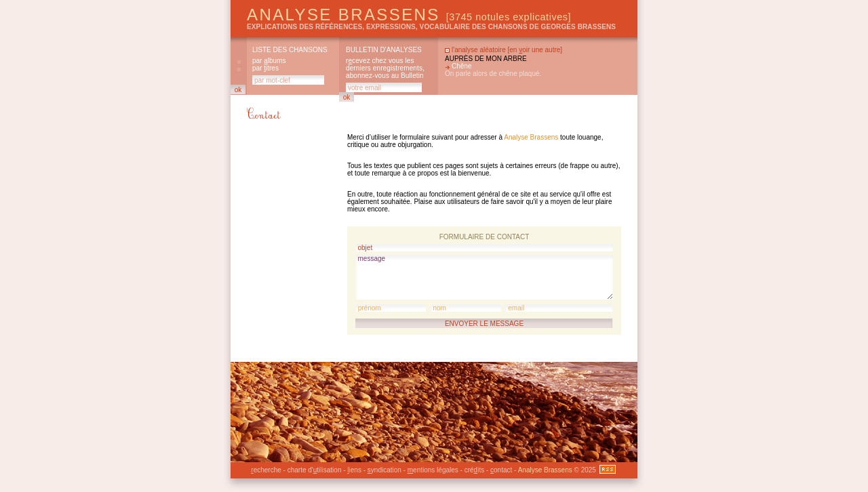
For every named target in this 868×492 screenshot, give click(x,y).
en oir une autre (535, 50)
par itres (265, 68)
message (485, 277)
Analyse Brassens (409, 15)
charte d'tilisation (315, 470)
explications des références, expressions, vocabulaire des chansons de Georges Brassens (431, 27)
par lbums (269, 61)
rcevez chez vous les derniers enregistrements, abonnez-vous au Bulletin (385, 68)
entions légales (433, 470)
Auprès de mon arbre (486, 59)
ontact (501, 470)
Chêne (461, 66)
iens (354, 470)
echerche (266, 470)
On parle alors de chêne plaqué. (493, 74)
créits (474, 470)
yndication (384, 470)
